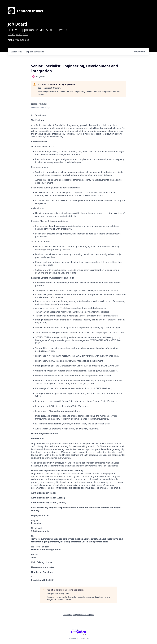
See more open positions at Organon (78, 615)
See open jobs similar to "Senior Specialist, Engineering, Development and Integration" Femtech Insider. (79, 93)
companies (35, 52)
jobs (16, 52)
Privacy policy (73, 638)
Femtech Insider (30, 11)
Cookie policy (84, 638)
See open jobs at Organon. (49, 88)
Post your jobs (18, 34)
